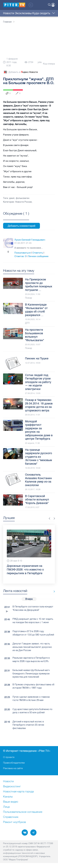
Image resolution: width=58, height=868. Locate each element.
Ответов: (20, 256)
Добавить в (20, 72)
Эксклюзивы (23, 13)
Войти (53, 5)
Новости (9, 13)
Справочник (11, 817)
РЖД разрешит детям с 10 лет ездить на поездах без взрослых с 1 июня (33, 620)
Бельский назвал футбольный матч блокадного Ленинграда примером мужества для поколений (31, 673)
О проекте (9, 757)
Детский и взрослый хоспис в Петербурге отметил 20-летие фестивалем (28, 725)
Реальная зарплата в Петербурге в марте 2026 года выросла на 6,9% (31, 659)
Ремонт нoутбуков (14, 822)
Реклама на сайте (13, 768)
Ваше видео (11, 802)
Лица (6, 807)
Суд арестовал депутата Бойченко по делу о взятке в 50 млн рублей (32, 711)
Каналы (8, 797)
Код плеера (49, 64)
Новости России (23, 202)
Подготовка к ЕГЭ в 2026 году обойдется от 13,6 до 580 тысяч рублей (33, 633)
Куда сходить (41, 13)
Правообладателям (14, 763)
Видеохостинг (12, 787)
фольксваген (23, 198)
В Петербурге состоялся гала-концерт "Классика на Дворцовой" (33, 608)
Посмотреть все (16, 217)
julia (40, 62)
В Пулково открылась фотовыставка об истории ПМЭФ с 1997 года (33, 686)
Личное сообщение (38, 256)
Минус (12, 252)
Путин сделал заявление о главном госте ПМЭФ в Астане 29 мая (31, 698)
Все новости (53, 591)
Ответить (38, 253)
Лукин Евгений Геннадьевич (30, 240)
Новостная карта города (18, 792)
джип (12, 198)
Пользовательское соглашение (23, 812)
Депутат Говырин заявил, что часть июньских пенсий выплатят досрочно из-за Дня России (32, 647)
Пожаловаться (22, 253)
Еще (53, 13)
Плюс (5, 252)
